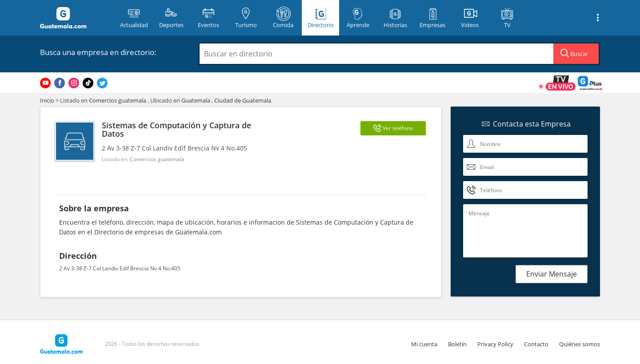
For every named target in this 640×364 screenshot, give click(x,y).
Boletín (457, 344)
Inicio (47, 100)
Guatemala (196, 100)
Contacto (536, 344)
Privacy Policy (495, 344)
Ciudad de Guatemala (243, 100)
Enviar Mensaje (552, 274)
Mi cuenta (424, 344)
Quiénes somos (580, 344)
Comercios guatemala (118, 100)
